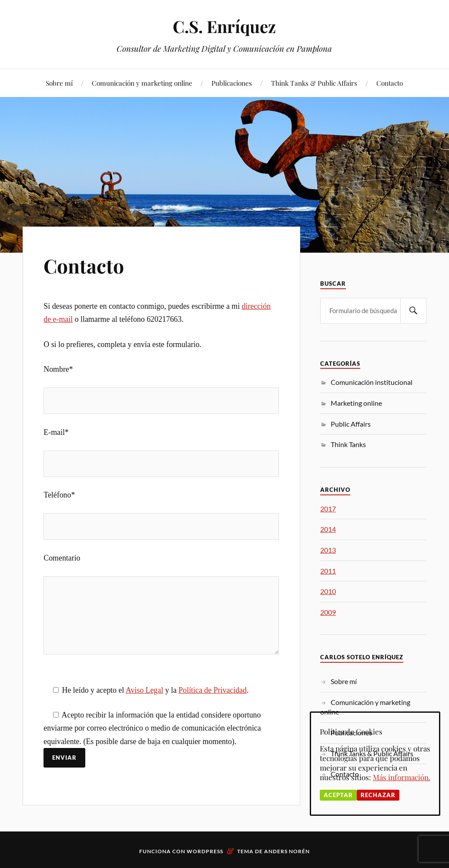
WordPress (205, 851)
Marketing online (356, 403)
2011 (328, 571)
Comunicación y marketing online (142, 83)
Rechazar (378, 795)
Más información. (402, 777)
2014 (328, 529)
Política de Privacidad (213, 690)
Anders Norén (287, 851)
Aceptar (338, 795)
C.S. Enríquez (224, 26)
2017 (328, 509)
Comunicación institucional (372, 382)
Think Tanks (348, 444)
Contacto (390, 83)
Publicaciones (232, 83)
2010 (328, 591)
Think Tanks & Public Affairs (314, 83)
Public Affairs (351, 424)
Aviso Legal (144, 690)
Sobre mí (59, 83)
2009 (328, 612)
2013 (328, 550)
